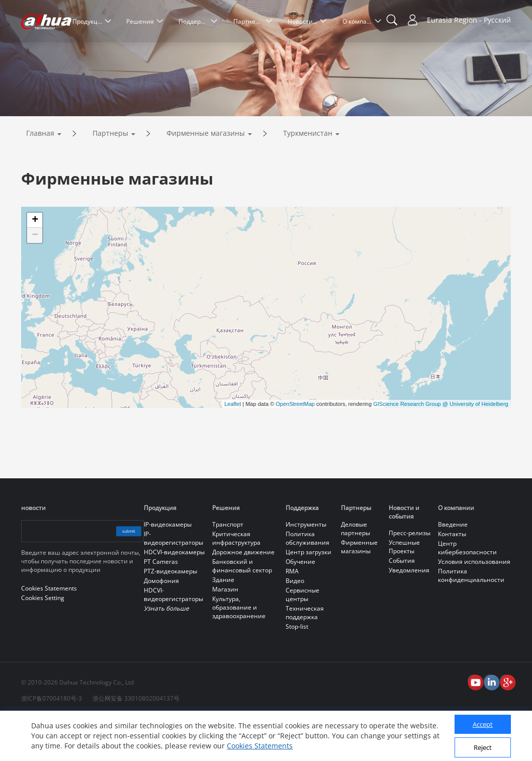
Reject (483, 747)
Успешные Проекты (404, 589)
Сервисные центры (302, 637)
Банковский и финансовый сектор (242, 608)
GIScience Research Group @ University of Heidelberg (441, 446)
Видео (295, 623)
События (402, 603)
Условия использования (474, 604)
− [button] (35, 278)
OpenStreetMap (295, 446)
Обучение (300, 604)
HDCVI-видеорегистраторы (173, 637)
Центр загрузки (308, 594)
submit (120, 573)
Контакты (452, 576)
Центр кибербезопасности (467, 590)
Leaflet (233, 446)
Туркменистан (308, 175)
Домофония (161, 623)
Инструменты (306, 567)
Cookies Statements (260, 746)
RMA (292, 613)
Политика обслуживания (307, 580)
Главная (40, 175)
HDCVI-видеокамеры (174, 594)
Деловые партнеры (356, 571)
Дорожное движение (243, 594)
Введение (453, 567)
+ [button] (35, 263)
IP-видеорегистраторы (173, 580)
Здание (223, 622)
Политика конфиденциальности (471, 618)
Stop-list (297, 669)
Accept (483, 724)
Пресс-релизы (410, 575)
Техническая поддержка (305, 655)
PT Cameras (161, 604)
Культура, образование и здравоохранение (239, 650)
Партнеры (110, 175)
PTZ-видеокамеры (170, 613)
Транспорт (228, 567)
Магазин (225, 631)
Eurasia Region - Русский (469, 20)
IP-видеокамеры (168, 567)
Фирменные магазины (206, 175)
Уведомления (409, 612)
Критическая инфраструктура (236, 580)
